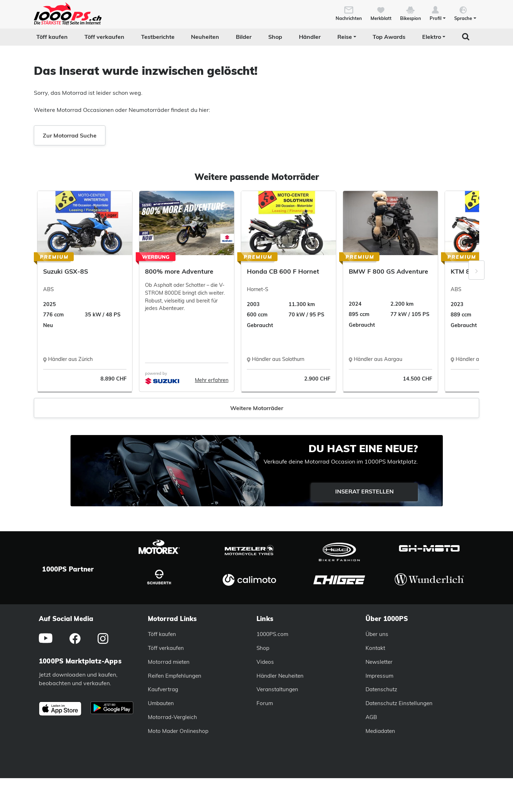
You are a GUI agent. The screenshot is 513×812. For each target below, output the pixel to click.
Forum (265, 703)
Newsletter (379, 662)
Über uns (377, 634)
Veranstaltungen (277, 689)
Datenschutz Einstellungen (399, 703)
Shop (275, 37)
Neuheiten (205, 37)
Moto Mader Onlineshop (178, 731)
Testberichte (158, 37)
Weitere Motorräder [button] (257, 408)
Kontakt (375, 648)
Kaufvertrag (163, 689)
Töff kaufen (52, 37)
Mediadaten (380, 731)
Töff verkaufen (104, 37)
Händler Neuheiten (280, 676)
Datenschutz (381, 689)
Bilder (244, 37)
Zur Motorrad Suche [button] (70, 135)
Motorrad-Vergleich (172, 717)
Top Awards (389, 37)
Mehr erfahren (212, 380)
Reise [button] (345, 37)
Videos (265, 662)
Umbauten (161, 703)
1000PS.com (272, 634)
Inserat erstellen (364, 491)
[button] (438, 13)
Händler (310, 37)
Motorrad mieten (169, 662)
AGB (371, 717)
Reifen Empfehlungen (175, 676)
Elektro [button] (432, 37)
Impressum (379, 676)
